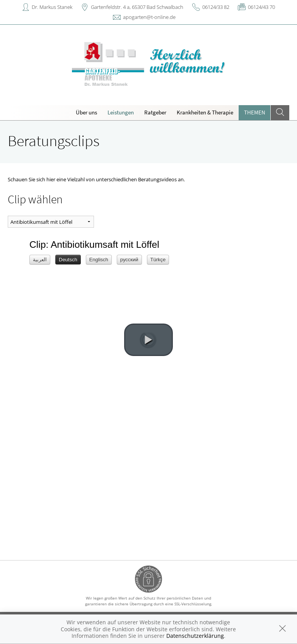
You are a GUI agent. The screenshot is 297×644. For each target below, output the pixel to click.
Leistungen (121, 112)
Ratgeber (155, 112)
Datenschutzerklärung (195, 636)
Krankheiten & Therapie (205, 112)
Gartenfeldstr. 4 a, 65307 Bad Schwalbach (137, 7)
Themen (255, 112)
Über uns (86, 112)
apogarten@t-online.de (149, 17)
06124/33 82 (216, 7)
